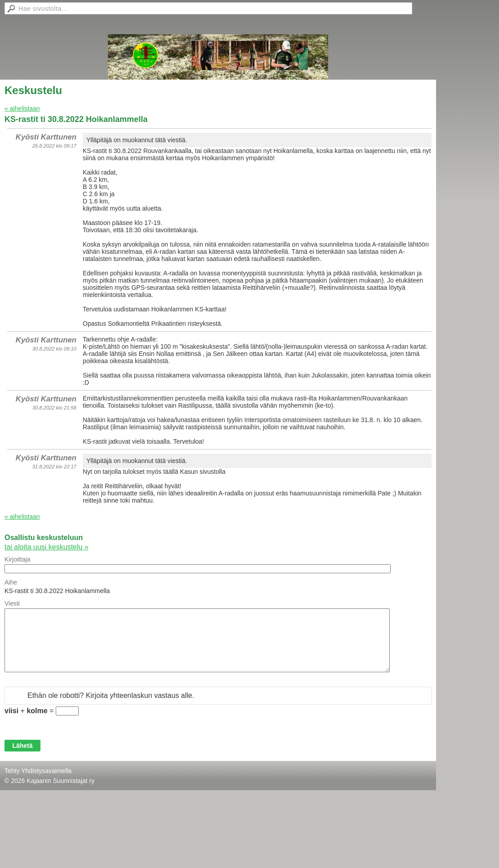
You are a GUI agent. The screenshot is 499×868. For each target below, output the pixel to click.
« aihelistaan (22, 108)
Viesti (12, 603)
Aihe (11, 582)
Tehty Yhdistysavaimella (38, 771)
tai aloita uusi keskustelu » (47, 547)
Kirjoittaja (18, 559)
